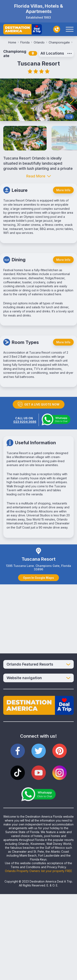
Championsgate (60, 42)
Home (13, 42)
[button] (72, 100)
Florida (26, 42)
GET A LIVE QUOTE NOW (39, 404)
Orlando (40, 42)
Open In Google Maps (38, 578)
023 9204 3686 (25, 422)
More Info (63, 190)
